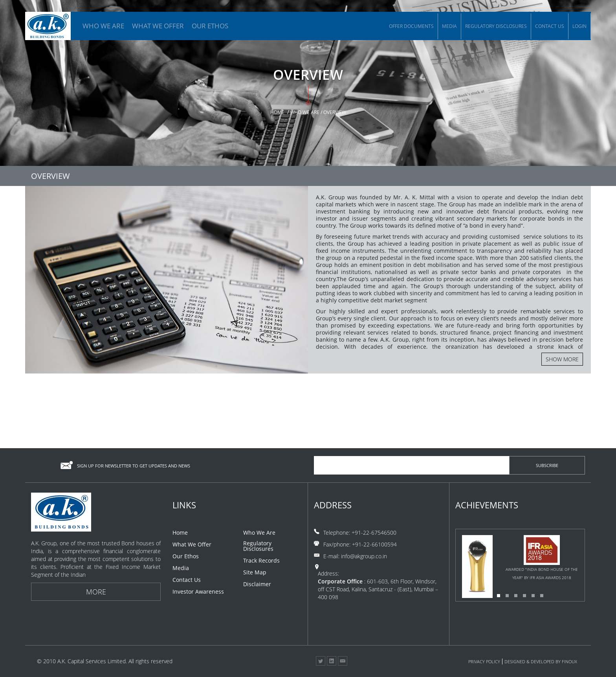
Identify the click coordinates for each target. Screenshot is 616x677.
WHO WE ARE (103, 26)
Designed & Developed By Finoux (541, 661)
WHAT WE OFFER (158, 26)
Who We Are (259, 533)
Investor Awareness (198, 592)
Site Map (255, 572)
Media (449, 26)
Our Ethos (186, 556)
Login (579, 26)
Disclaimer (257, 584)
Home (277, 112)
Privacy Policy (484, 661)
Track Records (261, 561)
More (96, 592)
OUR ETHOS (210, 26)
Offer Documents (411, 26)
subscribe (547, 465)
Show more (562, 359)
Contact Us (550, 26)
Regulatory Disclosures (496, 26)
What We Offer (192, 545)
